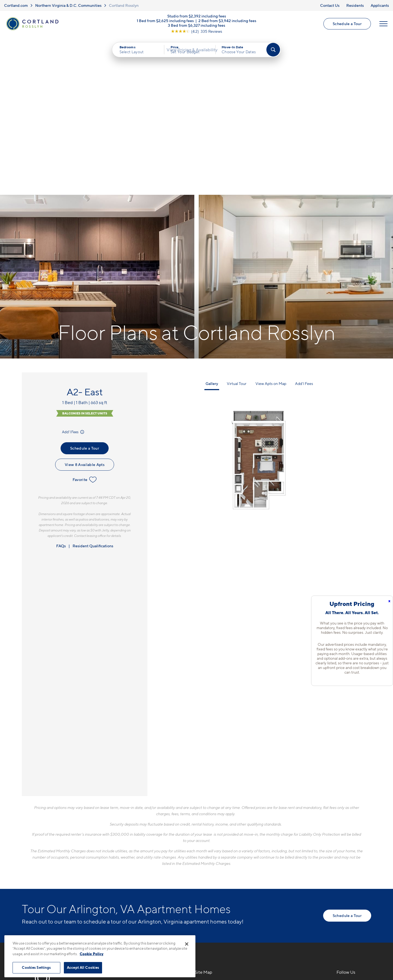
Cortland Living (211, 879)
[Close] (187, 944)
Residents (355, 5)
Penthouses (277, 851)
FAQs (61, 393)
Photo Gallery (209, 860)
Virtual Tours (208, 851)
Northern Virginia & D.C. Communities (68, 5)
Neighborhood (281, 832)
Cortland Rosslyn (124, 5)
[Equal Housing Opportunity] (107, 861)
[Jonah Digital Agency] (358, 930)
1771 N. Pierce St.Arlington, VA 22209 (125, 845)
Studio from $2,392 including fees (197, 19)
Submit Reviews (195, 933)
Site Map (221, 933)
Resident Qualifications (93, 393)
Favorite (85, 327)
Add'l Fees (74, 279)
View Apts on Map (271, 230)
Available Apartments (217, 841)
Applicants (380, 5)
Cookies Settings (36, 967)
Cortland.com (16, 5)
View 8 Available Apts (85, 311)
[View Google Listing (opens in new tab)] (196, 34)
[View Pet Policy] (150, 861)
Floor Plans (206, 832)
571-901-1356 (118, 832)
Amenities (205, 870)
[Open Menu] (383, 26)
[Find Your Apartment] (273, 55)
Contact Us (330, 5)
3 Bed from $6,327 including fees (196, 28)
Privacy (171, 933)
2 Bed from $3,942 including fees (227, 23)
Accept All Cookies (83, 967)
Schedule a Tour (346, 26)
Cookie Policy (92, 954)
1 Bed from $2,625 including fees (165, 23)
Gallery (212, 230)
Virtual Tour (237, 230)
